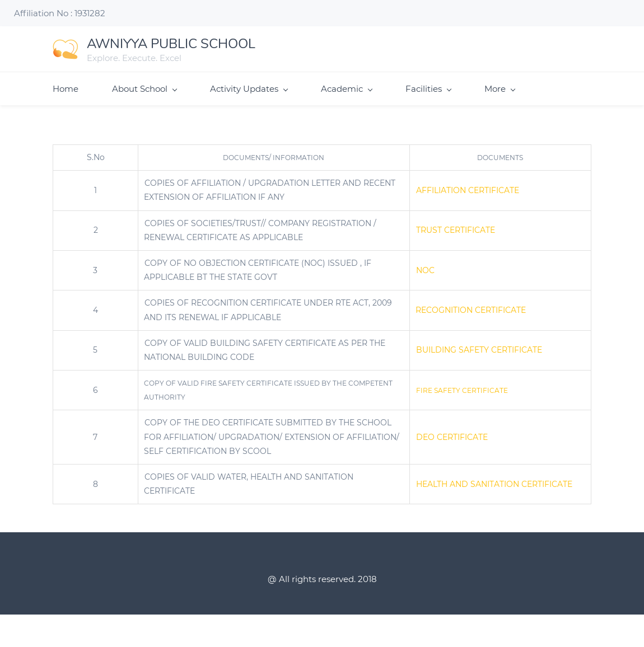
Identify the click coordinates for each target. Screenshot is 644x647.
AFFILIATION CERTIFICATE (468, 190)
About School (144, 89)
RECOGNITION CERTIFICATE (471, 310)
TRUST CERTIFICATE (456, 230)
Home (66, 89)
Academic (346, 89)
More (500, 89)
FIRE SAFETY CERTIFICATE (462, 390)
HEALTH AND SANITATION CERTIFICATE (494, 484)
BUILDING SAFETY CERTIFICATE (479, 350)
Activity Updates (249, 89)
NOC (425, 270)
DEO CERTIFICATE (452, 437)
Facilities (428, 89)
